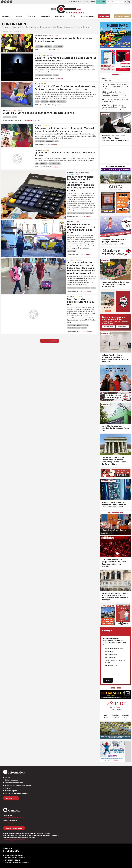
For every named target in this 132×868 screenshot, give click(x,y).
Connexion (123, 327)
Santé (44, 55)
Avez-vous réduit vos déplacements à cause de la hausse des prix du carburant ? (115, 642)
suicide (56, 75)
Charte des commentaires (14, 783)
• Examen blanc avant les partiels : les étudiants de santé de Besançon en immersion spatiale (114, 107)
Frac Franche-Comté (74, 328)
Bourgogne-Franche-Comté (78, 172)
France (38, 55)
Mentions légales (11, 791)
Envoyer (108, 680)
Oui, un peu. (109, 652)
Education (78, 260)
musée (84, 328)
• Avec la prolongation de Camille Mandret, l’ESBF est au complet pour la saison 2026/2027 (114, 94)
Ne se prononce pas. (112, 665)
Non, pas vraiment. (111, 655)
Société (50, 55)
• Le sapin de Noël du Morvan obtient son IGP (115, 100)
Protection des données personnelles (18, 785)
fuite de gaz (48, 47)
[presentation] (102, 524)
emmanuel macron (82, 325)
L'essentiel (116, 74)
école (88, 288)
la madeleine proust (55, 164)
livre (57, 141)
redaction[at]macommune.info (13, 817)
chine (37, 102)
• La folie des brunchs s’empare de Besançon (115, 80)
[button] (125, 2)
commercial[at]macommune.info (14, 823)
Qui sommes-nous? (12, 780)
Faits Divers (54, 36)
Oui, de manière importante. (114, 649)
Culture (47, 126)
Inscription (109, 327)
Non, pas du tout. (111, 658)
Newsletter (11, 798)
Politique (13, 110)
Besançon (39, 126)
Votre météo (115, 688)
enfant (93, 288)
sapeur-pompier (58, 47)
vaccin (14, 117)
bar (37, 164)
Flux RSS (8, 788)
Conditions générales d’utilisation (17, 793)
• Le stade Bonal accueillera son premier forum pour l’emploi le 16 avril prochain (115, 86)
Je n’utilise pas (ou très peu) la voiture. (115, 661)
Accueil (5, 31)
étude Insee (89, 213)
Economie (71, 174)
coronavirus (48, 75)
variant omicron (62, 102)
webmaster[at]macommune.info (14, 840)
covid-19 (53, 102)
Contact (8, 777)
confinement (39, 47)
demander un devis (14, 828)
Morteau (38, 150)
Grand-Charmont (42, 36)
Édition (69, 12)
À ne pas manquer (116, 512)
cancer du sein (40, 141)
